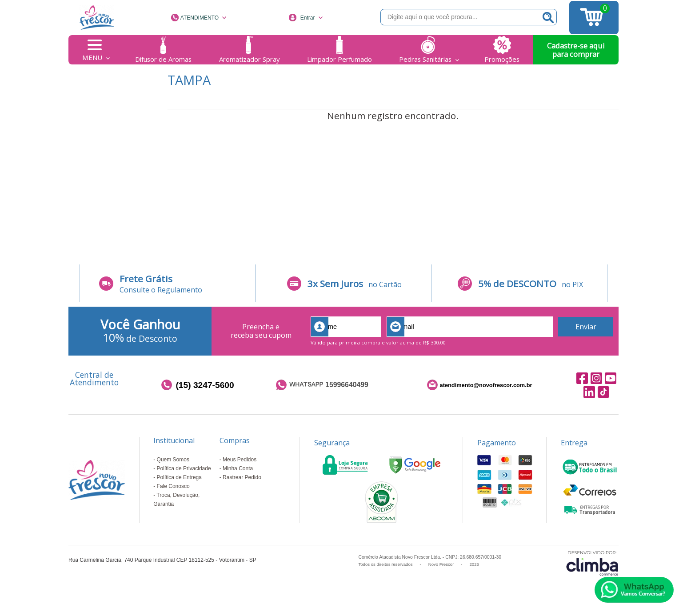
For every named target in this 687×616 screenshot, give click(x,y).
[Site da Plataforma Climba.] (592, 563)
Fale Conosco (173, 486)
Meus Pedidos (240, 460)
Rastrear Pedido (242, 477)
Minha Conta (238, 468)
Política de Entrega (179, 477)
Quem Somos (173, 460)
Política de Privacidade (184, 468)
